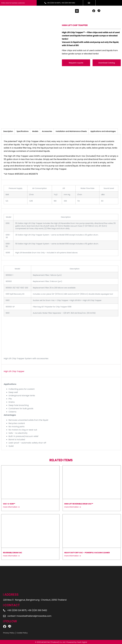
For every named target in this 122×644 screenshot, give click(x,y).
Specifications (23, 131)
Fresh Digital (82, 642)
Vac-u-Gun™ (9, 503)
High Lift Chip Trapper (14, 371)
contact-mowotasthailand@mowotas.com (30, 616)
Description (8, 131)
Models (35, 131)
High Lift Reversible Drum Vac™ (79, 503)
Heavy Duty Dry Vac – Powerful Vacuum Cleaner (87, 552)
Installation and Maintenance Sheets (71, 131)
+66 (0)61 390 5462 (68, 3)
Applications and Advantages (103, 131)
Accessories (47, 131)
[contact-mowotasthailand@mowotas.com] (5, 616)
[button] (77, 11)
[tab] (8, 131)
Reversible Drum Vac (13, 552)
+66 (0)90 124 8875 (54, 3)
